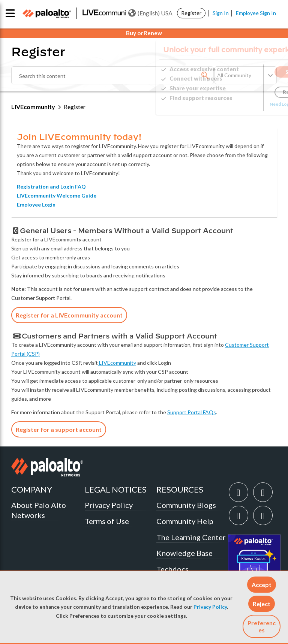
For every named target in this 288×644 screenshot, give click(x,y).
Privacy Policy (210, 607)
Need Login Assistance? (243, 104)
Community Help (185, 521)
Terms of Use (107, 521)
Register (191, 13)
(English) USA (150, 13)
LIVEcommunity (33, 107)
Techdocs (172, 569)
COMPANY (32, 489)
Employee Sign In (256, 13)
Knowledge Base (184, 553)
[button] (262, 585)
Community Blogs (186, 505)
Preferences (262, 626)
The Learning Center (191, 537)
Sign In (221, 13)
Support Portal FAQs (192, 412)
